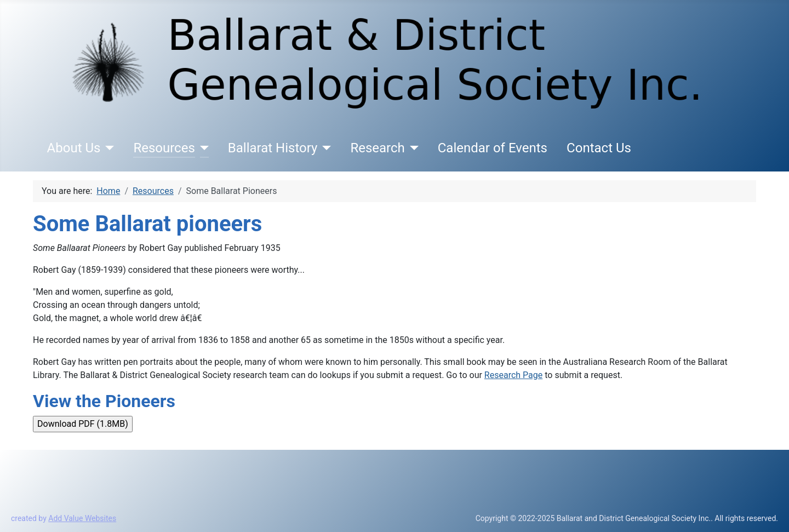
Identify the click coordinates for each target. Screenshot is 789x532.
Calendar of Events (493, 148)
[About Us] (107, 148)
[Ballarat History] (324, 148)
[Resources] (202, 148)
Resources (164, 148)
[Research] (412, 148)
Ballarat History (273, 148)
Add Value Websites (82, 518)
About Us (74, 148)
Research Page (513, 375)
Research (377, 148)
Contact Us (599, 148)
